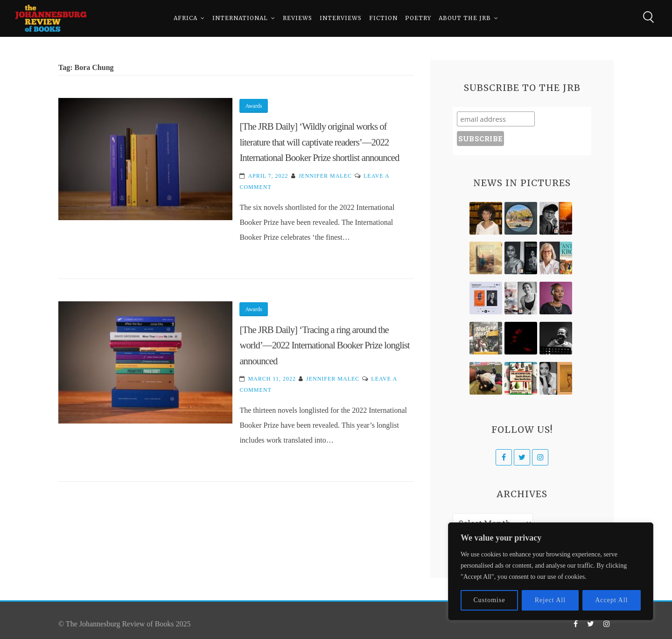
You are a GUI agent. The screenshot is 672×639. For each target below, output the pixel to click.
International (240, 18)
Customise (490, 600)
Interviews (341, 18)
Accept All (611, 600)
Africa (185, 18)
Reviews (297, 18)
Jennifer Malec (325, 176)
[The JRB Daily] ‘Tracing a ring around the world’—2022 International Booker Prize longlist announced (324, 345)
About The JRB (465, 18)
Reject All (550, 600)
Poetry (418, 18)
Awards (253, 106)
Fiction (383, 18)
